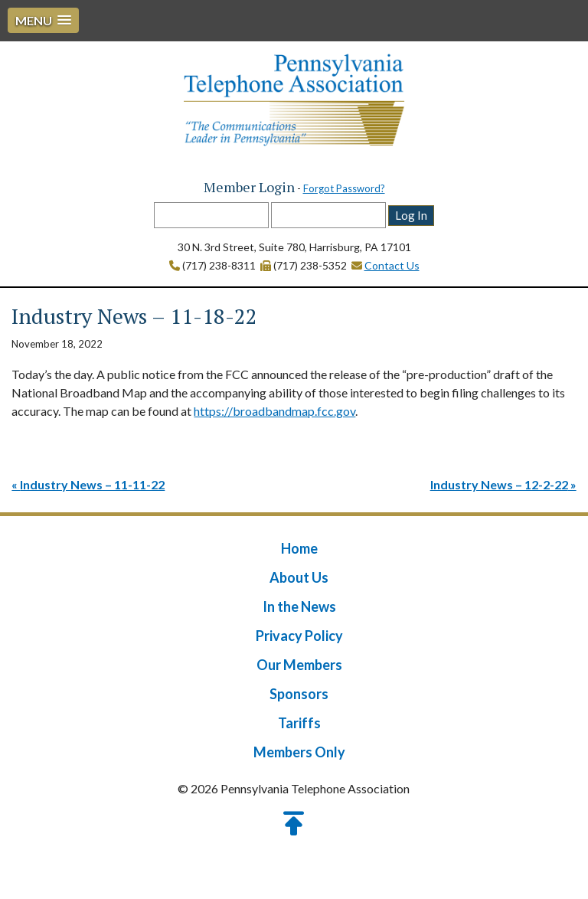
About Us (299, 577)
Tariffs (299, 723)
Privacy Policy (299, 636)
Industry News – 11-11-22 (92, 484)
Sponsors (299, 694)
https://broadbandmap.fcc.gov (274, 411)
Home (299, 548)
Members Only (299, 752)
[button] (43, 20)
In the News (299, 606)
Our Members (299, 665)
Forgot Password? (344, 188)
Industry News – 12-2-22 (499, 484)
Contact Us (392, 265)
